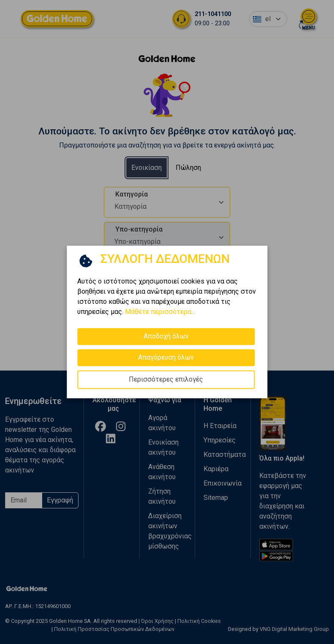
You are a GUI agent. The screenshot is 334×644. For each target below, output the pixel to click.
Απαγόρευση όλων (166, 357)
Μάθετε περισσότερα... (160, 312)
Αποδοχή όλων (166, 336)
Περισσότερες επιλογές (166, 379)
